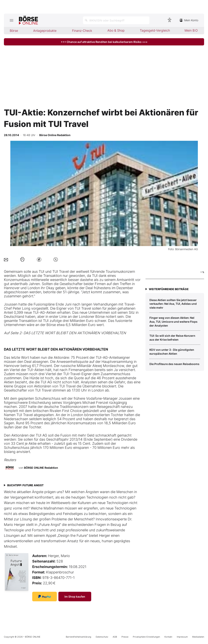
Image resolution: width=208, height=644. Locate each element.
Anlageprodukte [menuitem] (45, 31)
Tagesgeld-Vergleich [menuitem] (155, 30)
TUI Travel (61, 272)
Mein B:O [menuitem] (191, 30)
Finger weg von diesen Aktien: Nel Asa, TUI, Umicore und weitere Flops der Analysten (173, 322)
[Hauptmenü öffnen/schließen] (11, 20)
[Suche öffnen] (116, 20)
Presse (125, 637)
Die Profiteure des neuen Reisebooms (174, 364)
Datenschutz (102, 637)
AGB (115, 637)
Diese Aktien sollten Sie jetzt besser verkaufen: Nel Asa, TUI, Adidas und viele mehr (173, 304)
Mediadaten (198, 637)
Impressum (182, 637)
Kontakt (168, 637)
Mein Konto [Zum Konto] (189, 20)
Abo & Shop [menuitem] (116, 30)
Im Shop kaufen (75, 597)
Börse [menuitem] (14, 31)
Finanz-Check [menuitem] (82, 31)
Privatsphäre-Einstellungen (146, 637)
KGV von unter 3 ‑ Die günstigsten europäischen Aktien (172, 352)
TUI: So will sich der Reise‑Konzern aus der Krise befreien (172, 338)
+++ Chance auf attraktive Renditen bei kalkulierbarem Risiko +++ (104, 42)
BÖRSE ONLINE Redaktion (41, 468)
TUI (42, 272)
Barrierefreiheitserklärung (79, 637)
